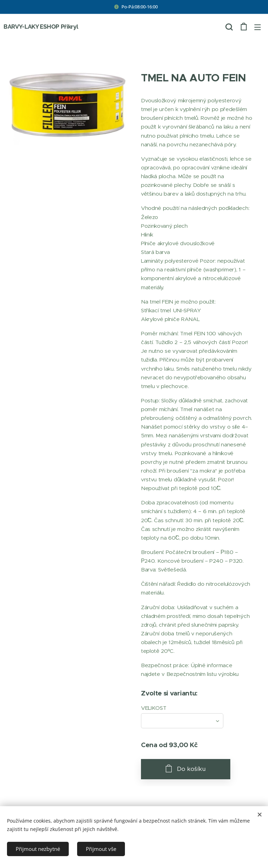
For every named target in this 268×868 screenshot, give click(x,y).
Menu (258, 27)
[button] (229, 27)
